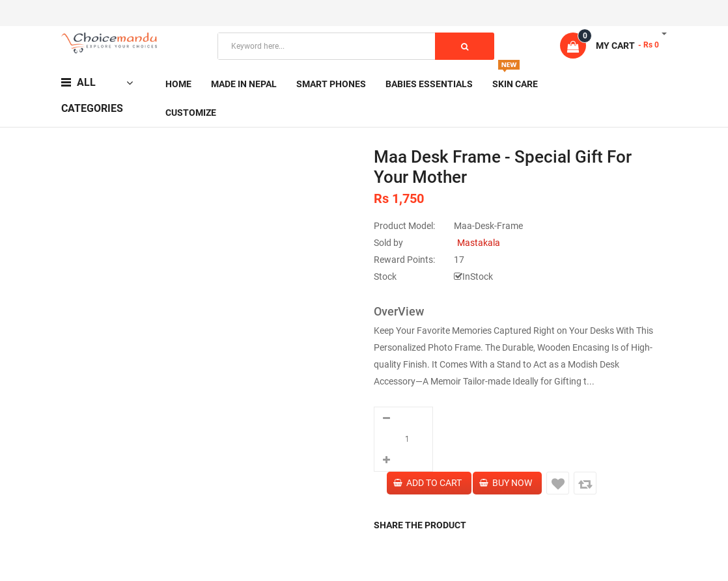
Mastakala (479, 243)
